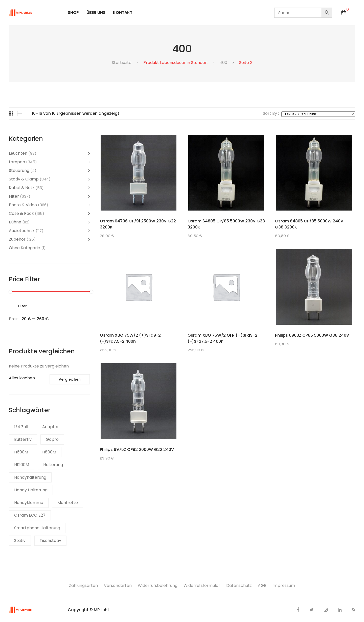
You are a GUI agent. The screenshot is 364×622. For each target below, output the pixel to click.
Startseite (122, 63)
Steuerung (19, 170)
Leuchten (18, 153)
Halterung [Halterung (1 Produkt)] (53, 465)
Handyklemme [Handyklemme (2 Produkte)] (29, 503)
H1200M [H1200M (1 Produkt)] (22, 465)
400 (223, 63)
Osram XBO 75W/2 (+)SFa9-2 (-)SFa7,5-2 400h (130, 338)
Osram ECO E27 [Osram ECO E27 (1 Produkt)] (30, 515)
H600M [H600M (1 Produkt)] (21, 452)
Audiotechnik (22, 231)
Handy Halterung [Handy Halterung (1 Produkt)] (31, 490)
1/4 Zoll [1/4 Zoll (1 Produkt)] (21, 427)
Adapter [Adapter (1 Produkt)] (51, 427)
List (19, 113)
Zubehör (17, 239)
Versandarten (118, 585)
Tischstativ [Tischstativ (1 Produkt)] (50, 540)
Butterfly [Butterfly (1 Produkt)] (23, 439)
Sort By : (271, 113)
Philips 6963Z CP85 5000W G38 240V (312, 335)
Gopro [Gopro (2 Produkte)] (52, 439)
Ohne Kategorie (25, 248)
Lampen (17, 162)
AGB (262, 585)
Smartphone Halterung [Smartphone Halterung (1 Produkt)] (37, 528)
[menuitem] (73, 13)
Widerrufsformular (202, 585)
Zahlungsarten (83, 585)
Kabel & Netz (22, 188)
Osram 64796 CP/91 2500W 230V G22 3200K (138, 224)
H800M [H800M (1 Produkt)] (49, 452)
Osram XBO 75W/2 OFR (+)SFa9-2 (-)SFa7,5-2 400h (222, 338)
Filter (14, 196)
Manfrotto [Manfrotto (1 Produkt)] (68, 503)
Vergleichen (70, 379)
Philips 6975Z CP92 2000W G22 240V (137, 450)
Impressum (284, 585)
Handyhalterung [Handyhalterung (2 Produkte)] (30, 477)
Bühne (15, 222)
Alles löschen (22, 378)
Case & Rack (21, 213)
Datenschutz (239, 585)
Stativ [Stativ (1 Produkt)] (20, 540)
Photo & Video (23, 205)
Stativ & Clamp (24, 179)
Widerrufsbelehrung (158, 585)
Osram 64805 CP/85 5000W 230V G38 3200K (226, 224)
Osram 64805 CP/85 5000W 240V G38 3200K (309, 224)
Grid (11, 113)
